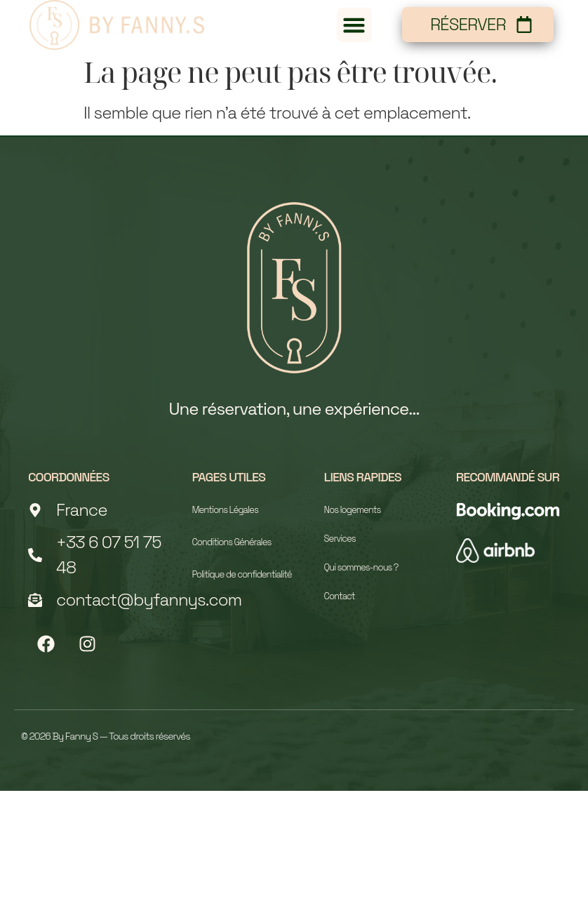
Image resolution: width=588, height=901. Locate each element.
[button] (354, 25)
